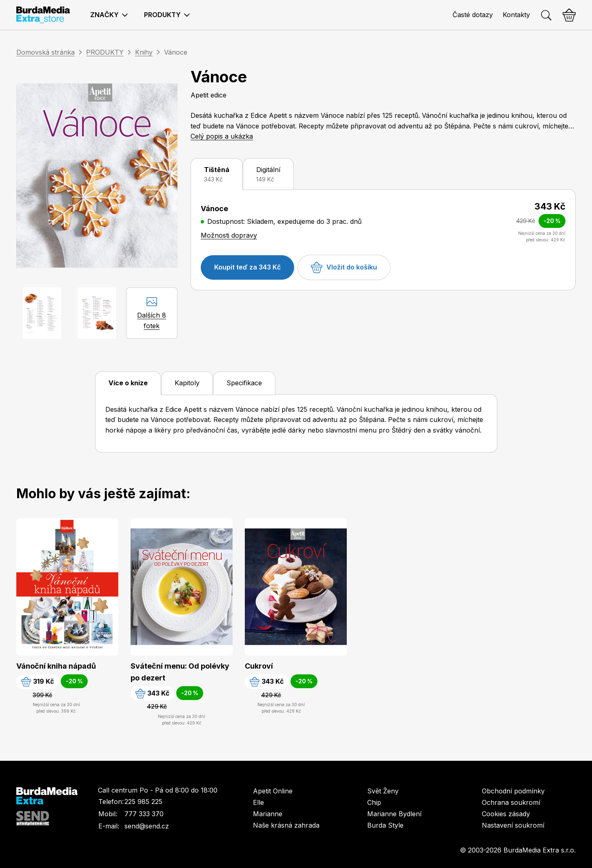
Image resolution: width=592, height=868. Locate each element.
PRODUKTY (105, 52)
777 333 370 (144, 814)
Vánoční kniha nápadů (56, 666)
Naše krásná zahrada (286, 825)
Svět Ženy (383, 791)
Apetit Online (273, 791)
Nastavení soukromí (513, 825)
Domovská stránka (45, 52)
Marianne (268, 814)
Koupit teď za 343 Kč (247, 267)
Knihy (144, 52)
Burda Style (385, 825)
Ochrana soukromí (511, 802)
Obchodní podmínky (513, 791)
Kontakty (516, 15)
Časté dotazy (473, 15)
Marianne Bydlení (394, 814)
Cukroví (259, 666)
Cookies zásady (506, 814)
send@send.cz (147, 826)
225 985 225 (143, 802)
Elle (258, 802)
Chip (374, 802)
